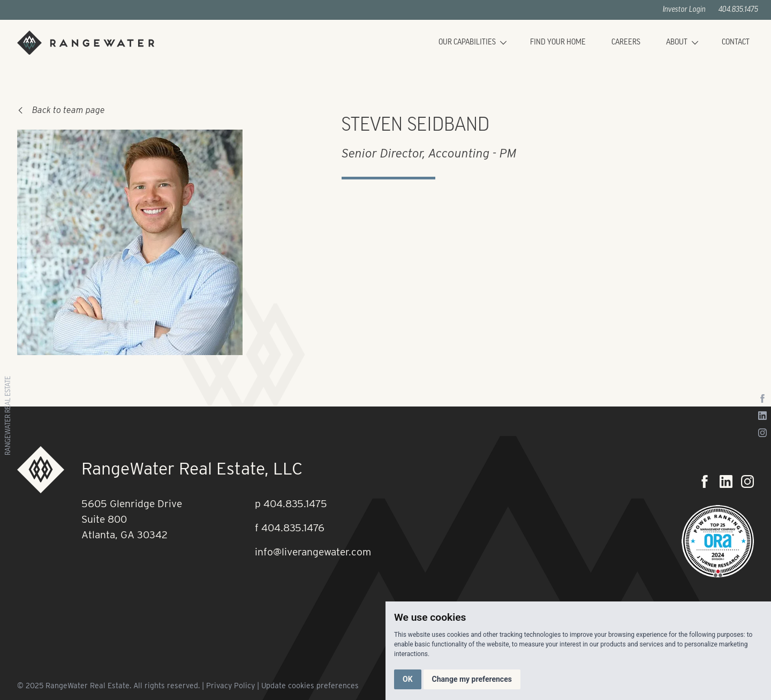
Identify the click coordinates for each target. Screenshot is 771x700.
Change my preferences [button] (472, 679)
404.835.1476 (293, 528)
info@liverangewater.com (313, 552)
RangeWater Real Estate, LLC (192, 468)
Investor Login (684, 10)
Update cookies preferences (310, 686)
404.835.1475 (738, 10)
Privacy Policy (230, 686)
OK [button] (408, 679)
